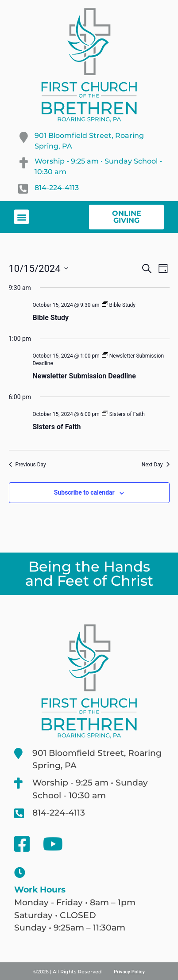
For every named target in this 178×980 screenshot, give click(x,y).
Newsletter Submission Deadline (84, 376)
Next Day (156, 465)
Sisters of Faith (57, 427)
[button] (21, 217)
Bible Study (51, 318)
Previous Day (27, 465)
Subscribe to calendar (84, 492)
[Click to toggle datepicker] (39, 269)
